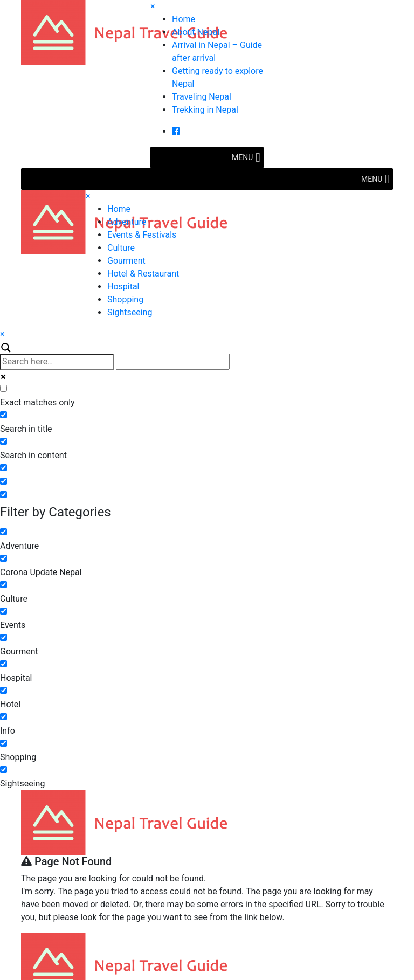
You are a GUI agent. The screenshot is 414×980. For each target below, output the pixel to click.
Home (184, 19)
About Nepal (196, 32)
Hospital (123, 287)
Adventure (127, 222)
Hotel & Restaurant (143, 274)
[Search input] (57, 362)
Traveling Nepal (202, 97)
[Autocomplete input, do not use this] (173, 362)
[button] (242, 157)
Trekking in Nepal (205, 110)
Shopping (125, 299)
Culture (121, 248)
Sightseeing (130, 312)
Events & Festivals (142, 235)
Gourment (126, 261)
